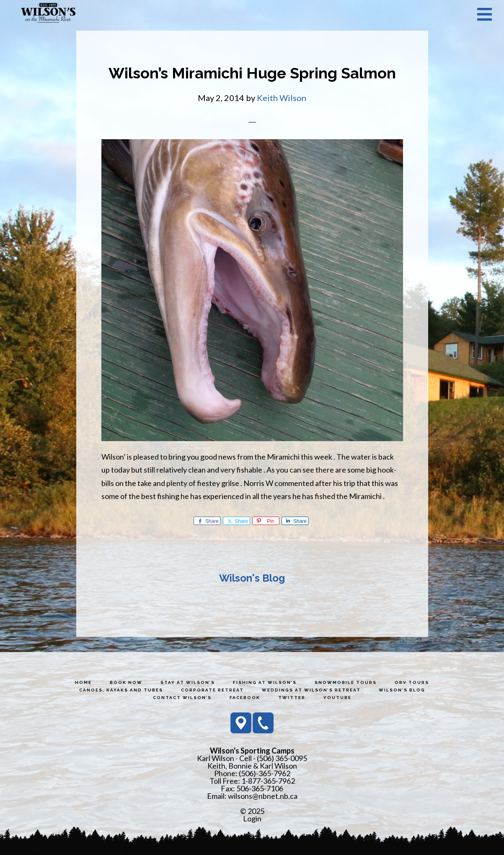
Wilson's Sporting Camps (48, 14)
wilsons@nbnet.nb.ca (263, 796)
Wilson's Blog (252, 578)
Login (252, 819)
